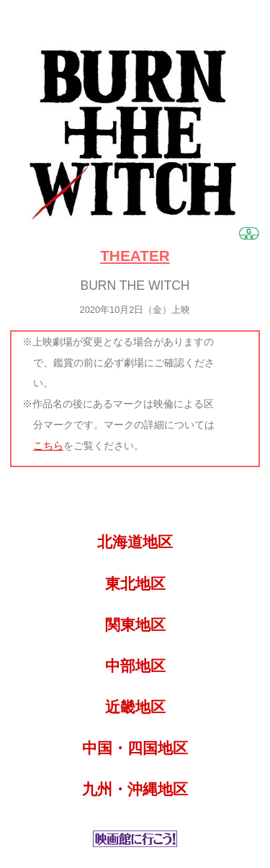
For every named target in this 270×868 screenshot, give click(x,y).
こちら (48, 446)
